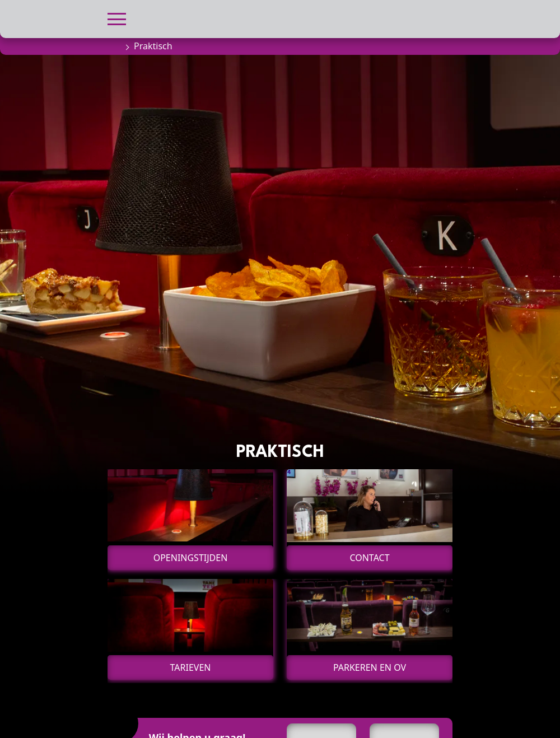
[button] (117, 18)
